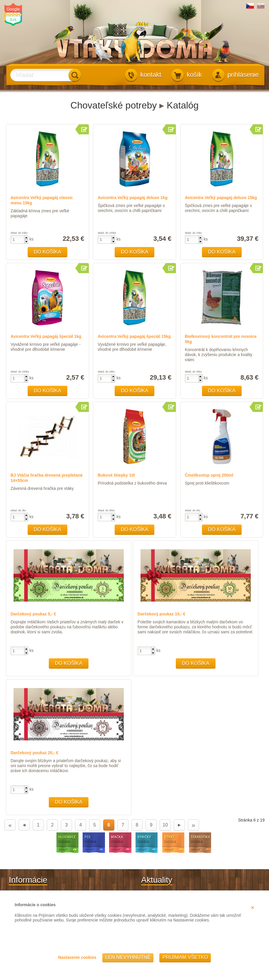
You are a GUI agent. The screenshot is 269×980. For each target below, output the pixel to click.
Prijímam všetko (185, 957)
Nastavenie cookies (77, 957)
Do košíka (48, 252)
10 (165, 825)
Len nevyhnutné (128, 957)
